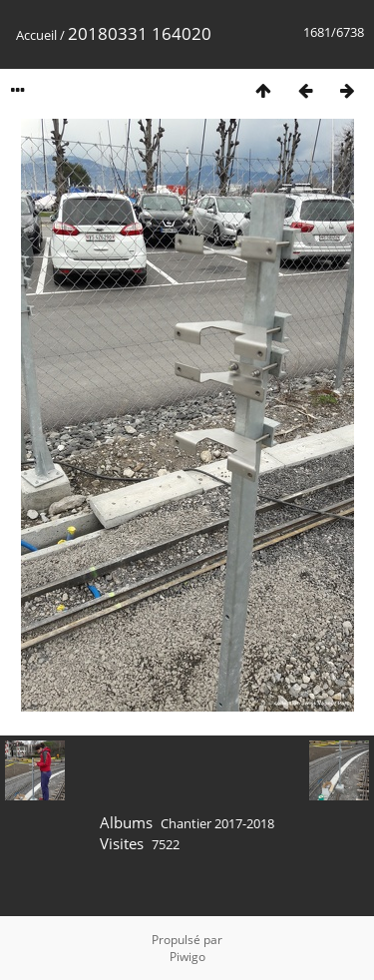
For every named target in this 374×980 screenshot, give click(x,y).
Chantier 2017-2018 (217, 823)
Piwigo (187, 957)
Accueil (36, 35)
